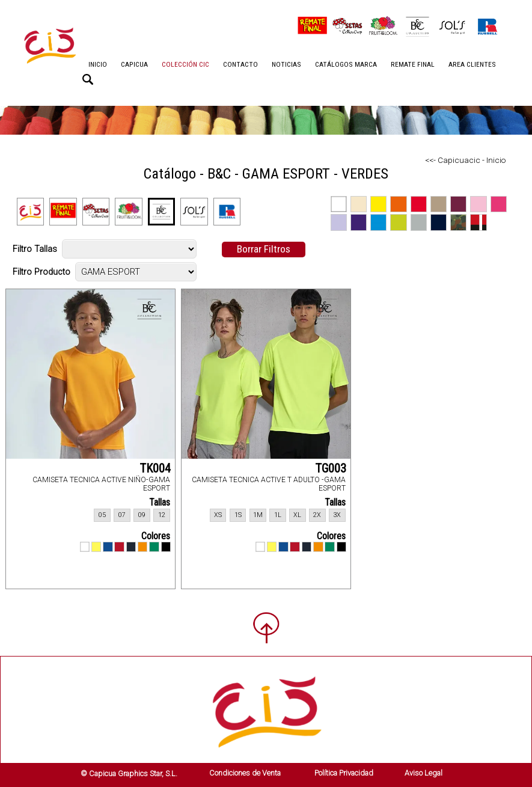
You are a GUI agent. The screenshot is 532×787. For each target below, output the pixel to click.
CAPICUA (134, 64)
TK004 (155, 468)
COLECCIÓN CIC (185, 64)
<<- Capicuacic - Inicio (465, 160)
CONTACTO (240, 64)
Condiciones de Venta (245, 773)
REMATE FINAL (413, 64)
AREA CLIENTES (472, 64)
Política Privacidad (344, 773)
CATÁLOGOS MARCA (346, 64)
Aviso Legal (423, 773)
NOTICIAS (286, 64)
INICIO (98, 64)
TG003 (331, 468)
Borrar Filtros (264, 249)
